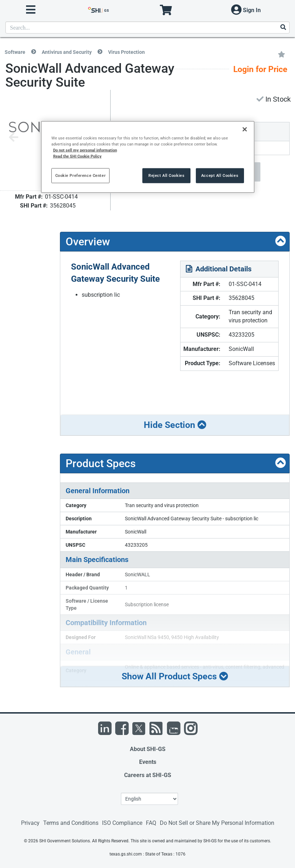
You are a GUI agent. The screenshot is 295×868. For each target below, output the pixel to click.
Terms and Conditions (71, 823)
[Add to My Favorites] (281, 54)
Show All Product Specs (175, 676)
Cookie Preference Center (81, 175)
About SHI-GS (148, 749)
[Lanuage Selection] (149, 799)
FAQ (151, 823)
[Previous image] (14, 138)
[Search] (283, 28)
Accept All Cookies (220, 175)
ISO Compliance (122, 823)
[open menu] (31, 10)
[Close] (245, 129)
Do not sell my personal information (85, 150)
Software (15, 52)
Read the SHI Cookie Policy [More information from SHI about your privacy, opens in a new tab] (77, 156)
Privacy (30, 823)
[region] (148, 157)
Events (148, 762)
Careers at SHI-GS (148, 775)
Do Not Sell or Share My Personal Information (217, 823)
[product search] (147, 27)
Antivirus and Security (67, 52)
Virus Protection (126, 52)
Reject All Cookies (166, 175)
